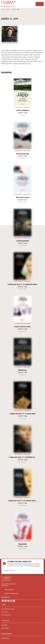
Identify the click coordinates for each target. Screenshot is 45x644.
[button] (22, 609)
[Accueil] (8, 4)
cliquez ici (37, 566)
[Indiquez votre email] (20, 570)
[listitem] (3, 601)
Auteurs (9, 9)
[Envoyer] (40, 570)
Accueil (3, 9)
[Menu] (40, 4)
